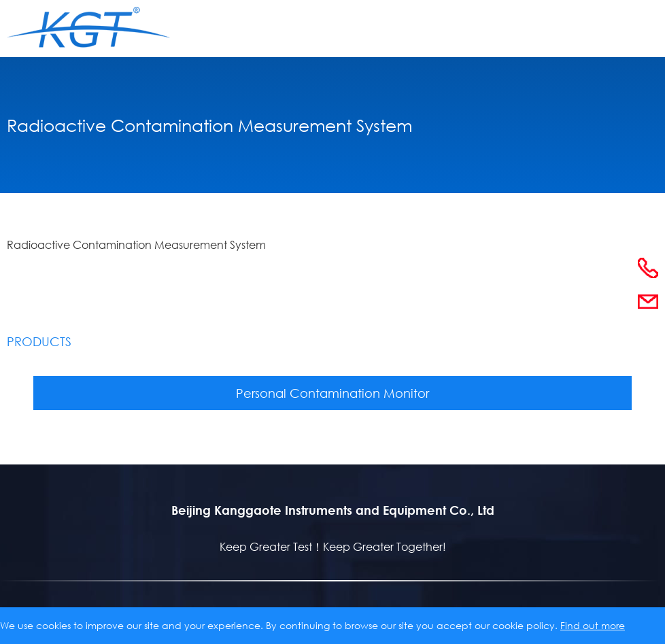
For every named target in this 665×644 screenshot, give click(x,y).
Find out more (593, 625)
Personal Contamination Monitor (332, 393)
